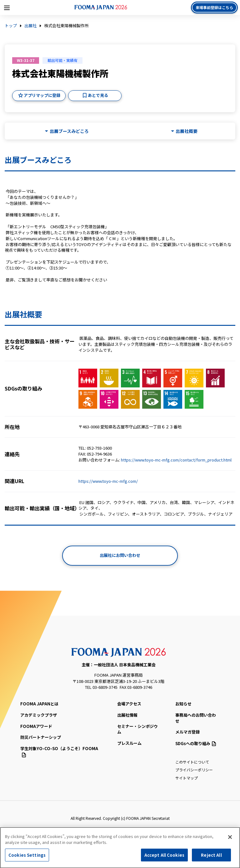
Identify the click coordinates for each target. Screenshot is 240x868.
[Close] (230, 839)
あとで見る (98, 95)
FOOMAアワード (36, 726)
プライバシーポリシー (194, 770)
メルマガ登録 (187, 732)
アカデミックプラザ (39, 715)
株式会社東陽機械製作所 (66, 26)
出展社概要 (187, 131)
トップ (11, 26)
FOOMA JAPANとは (39, 704)
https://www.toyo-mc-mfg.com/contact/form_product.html (176, 460)
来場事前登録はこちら (214, 7)
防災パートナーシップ (41, 737)
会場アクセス (129, 704)
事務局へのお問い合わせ (196, 718)
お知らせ (183, 704)
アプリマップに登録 (42, 95)
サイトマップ (187, 778)
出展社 (30, 26)
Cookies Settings (27, 857)
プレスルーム (129, 743)
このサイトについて (192, 762)
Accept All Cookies (164, 857)
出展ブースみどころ (69, 131)
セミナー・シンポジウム (137, 729)
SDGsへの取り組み (196, 743)
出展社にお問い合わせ (120, 555)
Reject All (211, 857)
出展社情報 (127, 715)
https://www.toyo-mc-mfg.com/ (108, 481)
